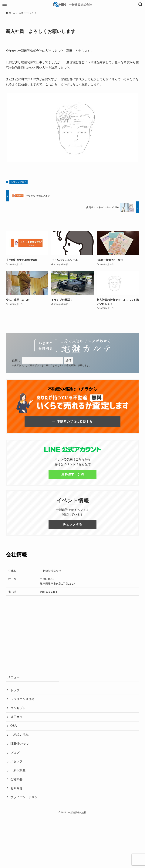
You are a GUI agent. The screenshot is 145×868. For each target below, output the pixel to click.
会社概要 (16, 779)
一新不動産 (18, 770)
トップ (15, 690)
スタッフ (16, 761)
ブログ (15, 753)
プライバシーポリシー (25, 797)
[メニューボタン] (5, 5)
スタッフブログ (19, 182)
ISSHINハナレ (20, 744)
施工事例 (16, 717)
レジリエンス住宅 (22, 699)
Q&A (14, 726)
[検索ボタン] (140, 5)
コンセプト (18, 708)
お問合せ (16, 788)
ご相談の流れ (19, 735)
